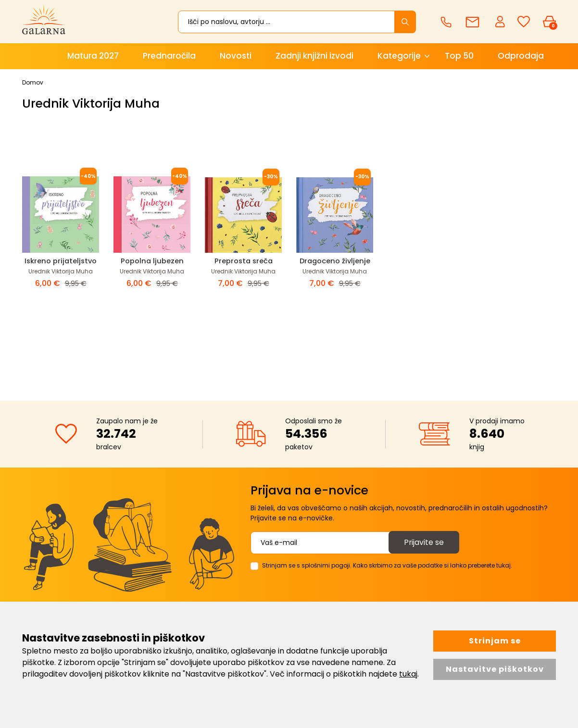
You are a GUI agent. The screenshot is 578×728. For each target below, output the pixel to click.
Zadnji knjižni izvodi (314, 56)
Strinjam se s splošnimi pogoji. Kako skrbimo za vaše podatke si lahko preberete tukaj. (387, 565)
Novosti (236, 56)
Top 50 (459, 56)
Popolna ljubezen (152, 261)
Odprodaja (521, 56)
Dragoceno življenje (335, 261)
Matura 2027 (93, 56)
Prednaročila (169, 56)
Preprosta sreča (244, 261)
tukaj (408, 674)
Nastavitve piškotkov (495, 669)
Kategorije (399, 56)
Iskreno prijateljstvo (61, 261)
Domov (33, 82)
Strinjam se (495, 641)
